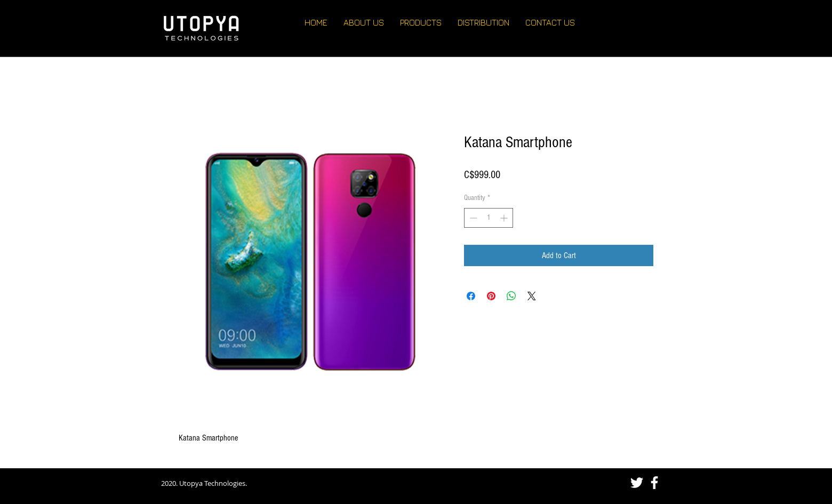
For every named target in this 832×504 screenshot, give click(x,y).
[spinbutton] (489, 218)
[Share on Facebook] (471, 296)
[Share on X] (532, 296)
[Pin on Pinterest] (491, 296)
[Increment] (505, 218)
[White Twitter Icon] (637, 483)
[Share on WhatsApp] (511, 296)
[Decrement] (472, 218)
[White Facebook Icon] (654, 483)
